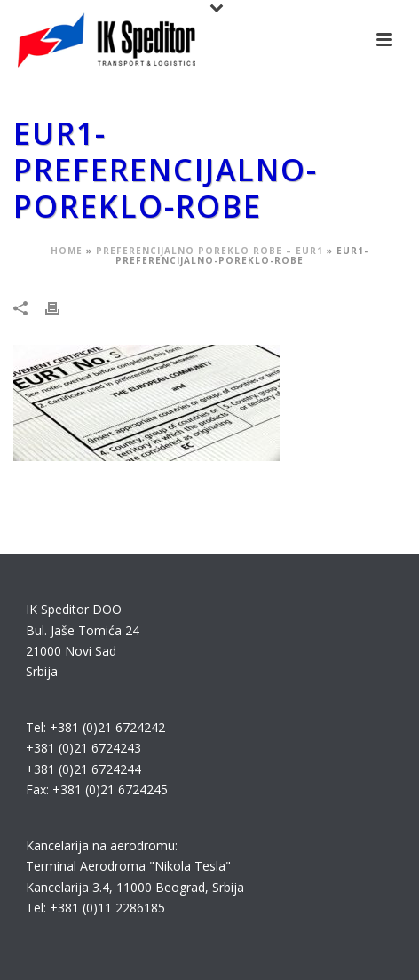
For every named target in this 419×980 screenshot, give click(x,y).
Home (67, 251)
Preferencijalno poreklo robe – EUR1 (209, 251)
